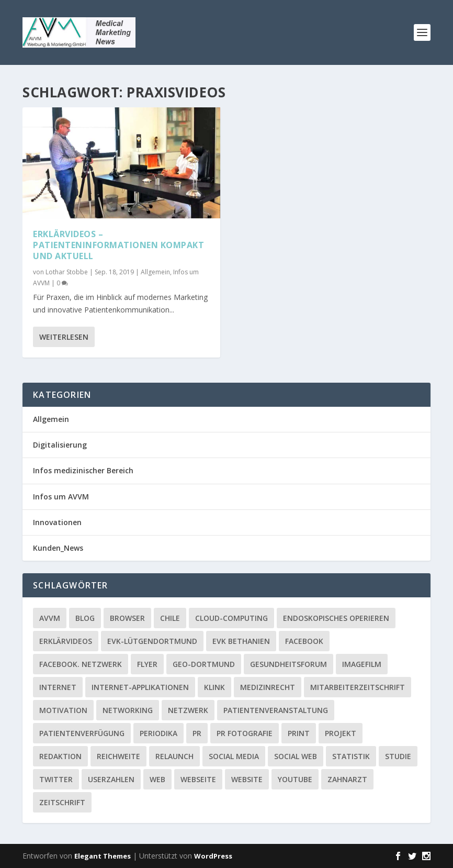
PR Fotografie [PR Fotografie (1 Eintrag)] (245, 733)
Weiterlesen (64, 336)
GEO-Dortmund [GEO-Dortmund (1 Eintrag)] (204, 664)
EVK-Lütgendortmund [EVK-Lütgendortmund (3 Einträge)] (152, 641)
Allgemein (155, 271)
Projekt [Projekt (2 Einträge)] (341, 733)
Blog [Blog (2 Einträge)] (85, 618)
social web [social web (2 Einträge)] (296, 756)
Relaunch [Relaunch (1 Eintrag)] (174, 756)
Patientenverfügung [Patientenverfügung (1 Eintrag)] (82, 733)
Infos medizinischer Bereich (83, 470)
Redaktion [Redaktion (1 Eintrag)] (60, 756)
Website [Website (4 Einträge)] (247, 779)
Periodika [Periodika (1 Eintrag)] (158, 733)
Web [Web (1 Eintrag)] (157, 779)
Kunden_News (58, 548)
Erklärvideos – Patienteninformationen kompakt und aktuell (118, 245)
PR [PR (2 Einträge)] (197, 733)
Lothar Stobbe (67, 271)
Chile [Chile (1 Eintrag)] (170, 618)
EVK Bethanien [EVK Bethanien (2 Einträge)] (241, 641)
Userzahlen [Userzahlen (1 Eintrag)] (111, 779)
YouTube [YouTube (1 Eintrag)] (295, 779)
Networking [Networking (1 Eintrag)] (128, 710)
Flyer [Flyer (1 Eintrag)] (147, 664)
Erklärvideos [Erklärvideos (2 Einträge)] (66, 641)
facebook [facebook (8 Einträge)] (304, 641)
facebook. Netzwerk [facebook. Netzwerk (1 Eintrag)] (81, 664)
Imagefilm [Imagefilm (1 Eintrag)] (362, 664)
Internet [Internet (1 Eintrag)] (58, 687)
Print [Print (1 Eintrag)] (299, 733)
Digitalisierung (60, 445)
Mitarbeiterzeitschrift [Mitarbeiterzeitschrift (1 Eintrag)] (358, 687)
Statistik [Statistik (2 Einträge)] (351, 756)
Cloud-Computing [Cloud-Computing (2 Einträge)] (231, 618)
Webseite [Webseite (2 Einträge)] (198, 779)
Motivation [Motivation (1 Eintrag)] (63, 710)
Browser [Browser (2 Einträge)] (127, 618)
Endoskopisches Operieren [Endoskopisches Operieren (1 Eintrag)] (336, 618)
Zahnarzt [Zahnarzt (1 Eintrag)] (347, 779)
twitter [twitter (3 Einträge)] (56, 779)
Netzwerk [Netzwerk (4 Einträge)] (188, 710)
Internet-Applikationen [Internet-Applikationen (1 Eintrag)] (140, 687)
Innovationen (57, 522)
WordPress (213, 856)
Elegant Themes (103, 856)
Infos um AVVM (61, 497)
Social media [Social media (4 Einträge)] (234, 756)
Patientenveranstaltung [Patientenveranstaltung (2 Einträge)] (276, 710)
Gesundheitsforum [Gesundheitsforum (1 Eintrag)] (288, 664)
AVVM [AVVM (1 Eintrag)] (50, 618)
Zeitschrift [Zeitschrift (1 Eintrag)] (62, 802)
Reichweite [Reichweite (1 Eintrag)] (118, 756)
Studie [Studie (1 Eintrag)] (398, 756)
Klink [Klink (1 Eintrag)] (214, 687)
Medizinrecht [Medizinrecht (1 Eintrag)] (268, 687)
